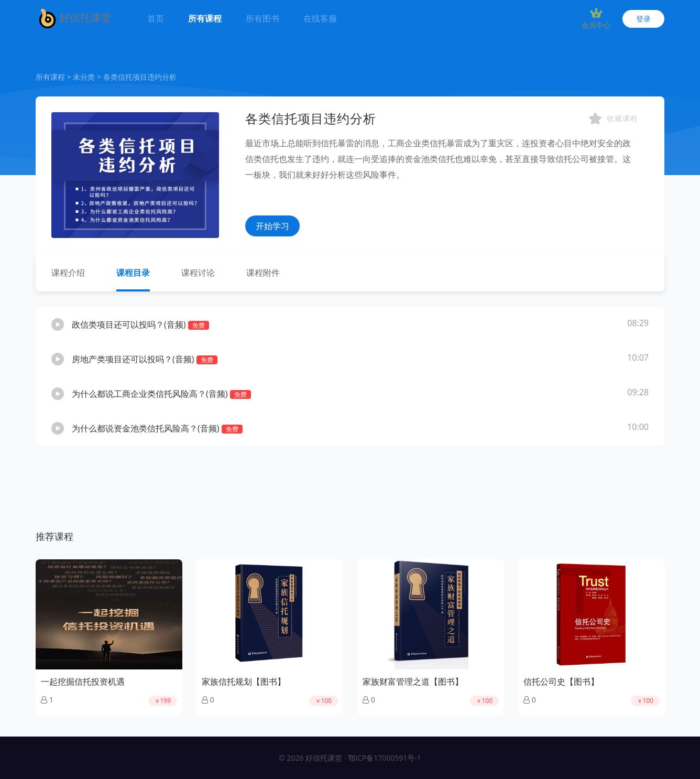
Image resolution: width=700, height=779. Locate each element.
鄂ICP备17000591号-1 (385, 758)
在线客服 (320, 18)
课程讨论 (198, 273)
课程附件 (263, 273)
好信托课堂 (74, 19)
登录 (643, 19)
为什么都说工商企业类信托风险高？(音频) (161, 394)
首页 (158, 12)
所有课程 (205, 18)
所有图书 (262, 18)
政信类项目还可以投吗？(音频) (140, 324)
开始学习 (272, 226)
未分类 (84, 77)
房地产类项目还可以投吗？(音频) (145, 359)
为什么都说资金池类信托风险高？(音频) (157, 428)
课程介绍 (68, 273)
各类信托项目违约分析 (140, 77)
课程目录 (133, 273)
